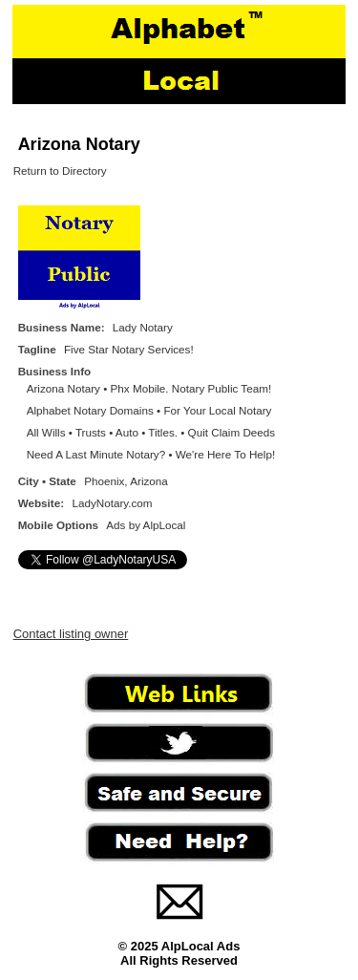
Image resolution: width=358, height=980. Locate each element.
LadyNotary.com (112, 503)
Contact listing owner (71, 634)
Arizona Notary (79, 144)
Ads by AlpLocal (146, 525)
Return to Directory (60, 170)
